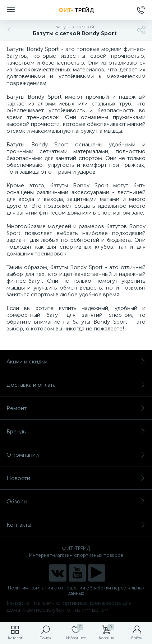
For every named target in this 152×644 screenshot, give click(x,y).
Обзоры (76, 501)
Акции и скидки (76, 361)
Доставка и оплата (76, 385)
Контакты (76, 525)
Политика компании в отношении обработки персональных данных (76, 591)
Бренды (76, 431)
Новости (76, 478)
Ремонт (76, 408)
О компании (76, 455)
